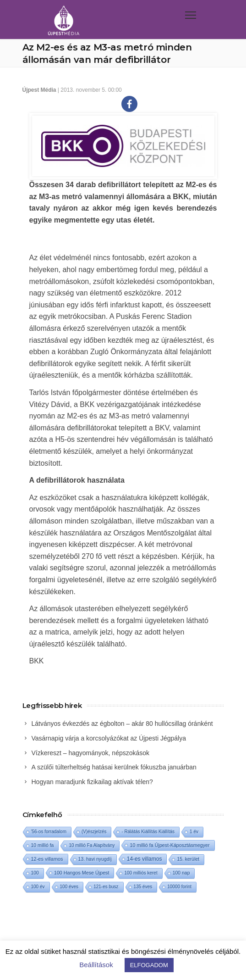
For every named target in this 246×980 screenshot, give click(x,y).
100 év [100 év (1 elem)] (38, 887)
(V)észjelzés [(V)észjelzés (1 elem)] (94, 832)
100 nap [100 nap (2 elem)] (181, 873)
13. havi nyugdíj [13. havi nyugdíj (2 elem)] (95, 859)
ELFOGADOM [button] (149, 965)
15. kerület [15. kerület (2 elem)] (188, 859)
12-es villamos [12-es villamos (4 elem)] (47, 859)
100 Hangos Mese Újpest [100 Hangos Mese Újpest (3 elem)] (82, 873)
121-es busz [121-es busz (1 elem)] (106, 887)
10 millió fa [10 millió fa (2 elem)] (43, 845)
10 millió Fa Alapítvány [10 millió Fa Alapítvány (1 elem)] (92, 845)
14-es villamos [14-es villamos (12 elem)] (145, 859)
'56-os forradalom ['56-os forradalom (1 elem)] (49, 832)
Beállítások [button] (96, 965)
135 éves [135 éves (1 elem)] (143, 887)
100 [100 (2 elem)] (35, 873)
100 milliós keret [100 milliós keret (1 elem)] (141, 873)
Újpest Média (39, 90)
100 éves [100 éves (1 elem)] (69, 887)
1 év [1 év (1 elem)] (194, 832)
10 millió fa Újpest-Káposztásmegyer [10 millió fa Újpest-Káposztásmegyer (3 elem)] (169, 845)
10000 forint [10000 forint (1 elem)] (179, 887)
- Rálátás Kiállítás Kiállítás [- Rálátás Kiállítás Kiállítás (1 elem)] (148, 832)
